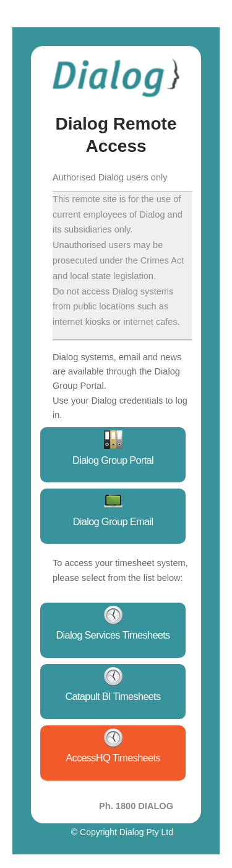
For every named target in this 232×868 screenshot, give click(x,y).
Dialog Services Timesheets (113, 635)
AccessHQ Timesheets (113, 758)
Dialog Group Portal (113, 460)
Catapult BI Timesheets (113, 696)
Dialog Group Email (113, 521)
